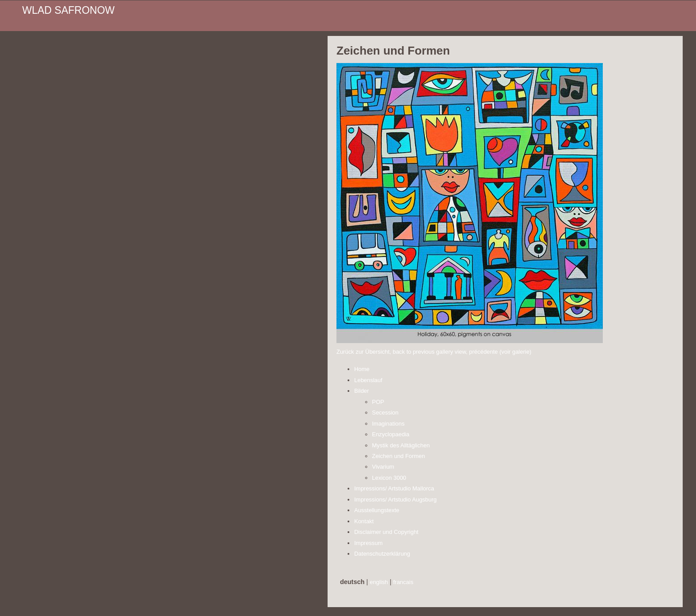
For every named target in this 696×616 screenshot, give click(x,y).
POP (378, 402)
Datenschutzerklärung (382, 554)
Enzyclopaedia (391, 434)
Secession (385, 413)
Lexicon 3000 (389, 478)
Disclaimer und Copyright (386, 532)
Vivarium (383, 467)
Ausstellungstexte (377, 510)
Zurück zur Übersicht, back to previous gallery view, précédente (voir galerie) (434, 352)
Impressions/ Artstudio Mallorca (394, 488)
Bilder (362, 391)
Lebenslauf (368, 380)
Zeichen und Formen (399, 456)
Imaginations (388, 424)
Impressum (368, 543)
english (379, 582)
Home (362, 369)
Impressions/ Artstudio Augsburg (395, 500)
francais (403, 582)
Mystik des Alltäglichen (401, 445)
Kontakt (364, 521)
